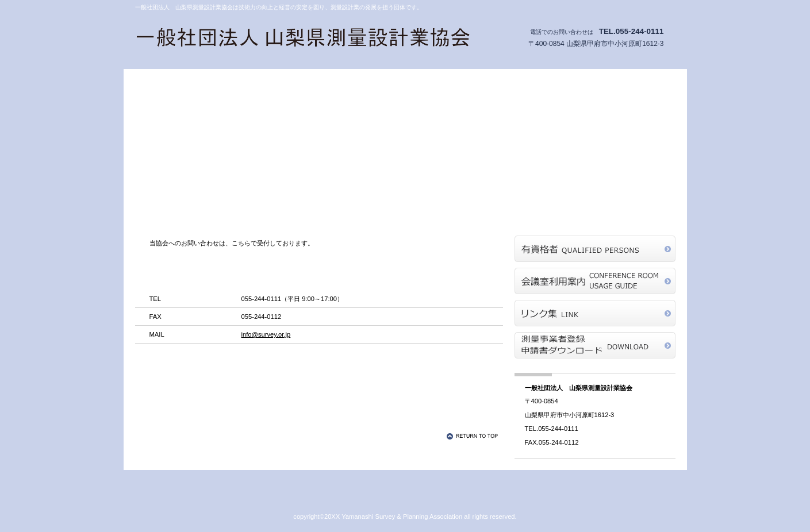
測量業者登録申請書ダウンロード (595, 345)
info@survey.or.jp (266, 334)
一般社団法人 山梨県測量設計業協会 (305, 39)
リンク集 (595, 313)
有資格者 (595, 249)
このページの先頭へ (474, 436)
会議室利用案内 (595, 281)
